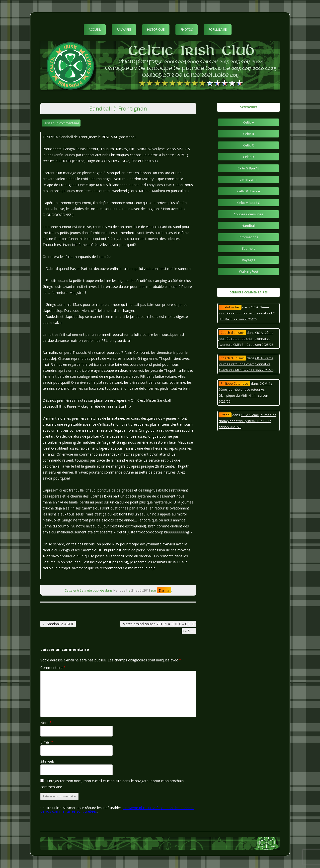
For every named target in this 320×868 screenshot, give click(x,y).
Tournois (248, 248)
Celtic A (249, 122)
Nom (46, 723)
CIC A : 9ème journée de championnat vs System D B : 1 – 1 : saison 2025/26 (247, 421)
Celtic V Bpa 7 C (249, 203)
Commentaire (53, 668)
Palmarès (124, 30)
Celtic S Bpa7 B (248, 168)
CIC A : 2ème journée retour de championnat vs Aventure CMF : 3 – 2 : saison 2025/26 (246, 339)
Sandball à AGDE (58, 624)
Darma (164, 590)
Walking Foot (249, 271)
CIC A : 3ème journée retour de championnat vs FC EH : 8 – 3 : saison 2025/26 (247, 313)
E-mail (47, 742)
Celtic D (248, 157)
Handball (120, 590)
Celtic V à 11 (249, 180)
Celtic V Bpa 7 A (249, 191)
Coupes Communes (249, 214)
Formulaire (218, 30)
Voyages (249, 260)
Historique (156, 30)
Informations (248, 237)
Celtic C (249, 145)
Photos (187, 30)
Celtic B (249, 134)
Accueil (95, 30)
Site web (47, 761)
